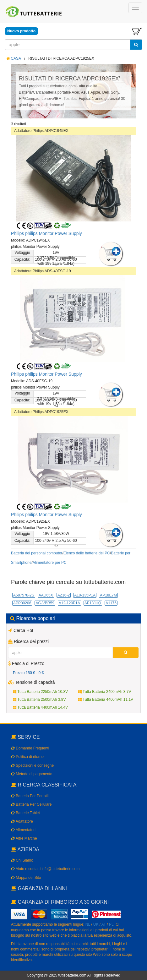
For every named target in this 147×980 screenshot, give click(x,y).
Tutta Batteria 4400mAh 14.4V (40, 707)
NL (88, 924)
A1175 (111, 603)
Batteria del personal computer (37, 553)
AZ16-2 (64, 595)
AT (104, 924)
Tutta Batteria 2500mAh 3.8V (39, 700)
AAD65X (46, 595)
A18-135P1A (85, 595)
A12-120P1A (69, 603)
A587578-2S (24, 595)
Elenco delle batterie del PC (87, 553)
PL (111, 924)
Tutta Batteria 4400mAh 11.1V (106, 700)
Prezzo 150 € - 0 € (28, 673)
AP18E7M (108, 595)
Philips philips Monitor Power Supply (46, 233)
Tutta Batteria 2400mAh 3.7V (105, 692)
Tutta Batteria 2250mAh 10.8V (40, 692)
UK (96, 924)
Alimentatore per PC (50, 563)
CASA (14, 58)
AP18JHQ (93, 603)
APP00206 (22, 603)
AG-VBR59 (45, 603)
